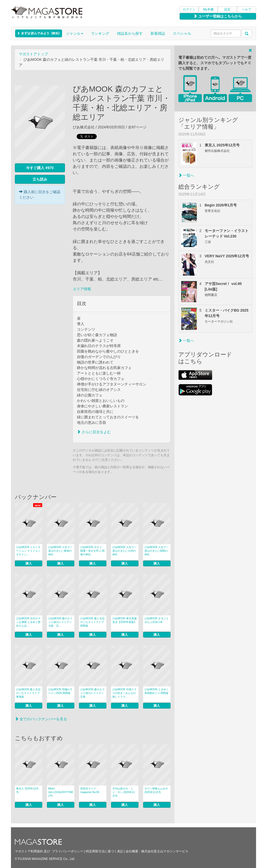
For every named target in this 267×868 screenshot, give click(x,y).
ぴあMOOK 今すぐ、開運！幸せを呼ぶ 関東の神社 (92, 551)
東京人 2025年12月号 (27, 790)
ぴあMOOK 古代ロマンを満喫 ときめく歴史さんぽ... (28, 622)
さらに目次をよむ (94, 432)
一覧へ (186, 175)
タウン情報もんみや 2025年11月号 (156, 790)
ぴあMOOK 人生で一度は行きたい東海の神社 (60, 551)
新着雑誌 (158, 33)
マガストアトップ (33, 54)
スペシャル (182, 33)
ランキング (100, 33)
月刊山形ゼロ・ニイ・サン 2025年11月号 (124, 792)
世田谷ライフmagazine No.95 (90, 790)
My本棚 (208, 9)
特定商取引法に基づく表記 (105, 851)
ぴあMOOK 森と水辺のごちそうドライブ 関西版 (92, 622)
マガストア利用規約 (29, 851)
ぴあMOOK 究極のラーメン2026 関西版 (60, 691)
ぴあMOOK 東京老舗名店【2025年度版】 (125, 620)
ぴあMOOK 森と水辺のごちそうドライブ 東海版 (28, 693)
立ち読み (40, 179)
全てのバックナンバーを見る (41, 719)
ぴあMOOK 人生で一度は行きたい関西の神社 (157, 551)
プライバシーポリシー (68, 851)
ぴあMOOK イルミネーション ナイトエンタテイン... (28, 551)
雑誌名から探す (130, 33)
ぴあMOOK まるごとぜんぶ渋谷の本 (157, 620)
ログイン (189, 9)
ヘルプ (246, 9)
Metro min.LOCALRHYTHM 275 (60, 792)
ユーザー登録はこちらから (218, 16)
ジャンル (75, 33)
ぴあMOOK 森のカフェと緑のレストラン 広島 (93, 693)
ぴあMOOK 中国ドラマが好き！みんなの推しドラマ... (125, 693)
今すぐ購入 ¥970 (40, 168)
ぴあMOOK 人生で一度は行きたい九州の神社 (125, 551)
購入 (29, 563)
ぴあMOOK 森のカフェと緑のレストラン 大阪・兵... (60, 622)
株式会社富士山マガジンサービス (165, 851)
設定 (227, 9)
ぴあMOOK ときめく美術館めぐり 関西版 (157, 691)
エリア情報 (82, 289)
